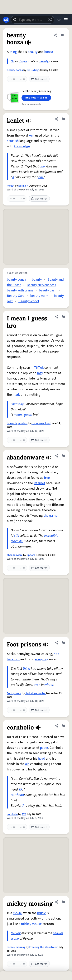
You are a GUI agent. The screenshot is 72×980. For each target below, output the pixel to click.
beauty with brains (20, 290)
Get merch (39, 79)
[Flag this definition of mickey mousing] (63, 902)
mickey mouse (31, 924)
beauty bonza (15, 70)
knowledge (22, 146)
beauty (33, 52)
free (47, 478)
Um (24, 806)
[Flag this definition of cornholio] (63, 726)
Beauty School (29, 301)
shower (58, 933)
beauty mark (39, 296)
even (37, 685)
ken (31, 135)
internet (39, 483)
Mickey (16, 933)
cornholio (12, 814)
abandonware (15, 555)
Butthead (17, 795)
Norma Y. (23, 186)
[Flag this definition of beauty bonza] (62, 35)
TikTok (39, 368)
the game (50, 516)
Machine (17, 541)
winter (49, 685)
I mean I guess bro (17, 423)
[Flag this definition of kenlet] (63, 119)
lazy (40, 373)
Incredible (51, 536)
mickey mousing (16, 947)
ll (13, 177)
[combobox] (33, 20)
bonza (49, 52)
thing (13, 52)
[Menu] (66, 20)
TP (20, 789)
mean (18, 415)
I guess (27, 415)
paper (44, 748)
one (42, 166)
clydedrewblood (41, 423)
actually (18, 404)
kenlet (11, 186)
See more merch (31, 104)
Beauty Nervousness (41, 285)
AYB (24, 814)
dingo (23, 61)
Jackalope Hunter (36, 693)
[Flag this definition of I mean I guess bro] (63, 317)
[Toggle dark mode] (59, 20)
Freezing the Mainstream (44, 947)
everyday (41, 659)
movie (17, 913)
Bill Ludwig (33, 70)
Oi (12, 61)
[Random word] (50, 20)
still (17, 536)
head (42, 759)
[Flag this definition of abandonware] (63, 456)
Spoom (31, 555)
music (41, 913)
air (27, 764)
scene (15, 939)
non (56, 654)
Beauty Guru (16, 296)
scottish (13, 141)
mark (16, 395)
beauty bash (48, 290)
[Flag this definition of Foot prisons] (63, 643)
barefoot (13, 659)
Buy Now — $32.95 (36, 98)
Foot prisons (14, 693)
